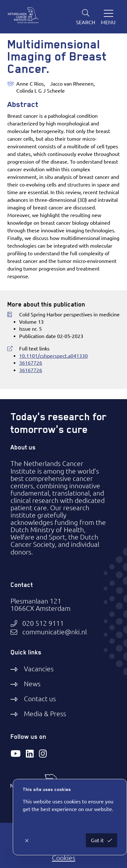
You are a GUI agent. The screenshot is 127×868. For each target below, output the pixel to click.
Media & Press (45, 714)
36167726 (31, 363)
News (32, 684)
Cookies (64, 858)
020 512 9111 (43, 623)
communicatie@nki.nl (55, 632)
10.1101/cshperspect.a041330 (53, 356)
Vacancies (39, 669)
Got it (98, 840)
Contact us (40, 699)
